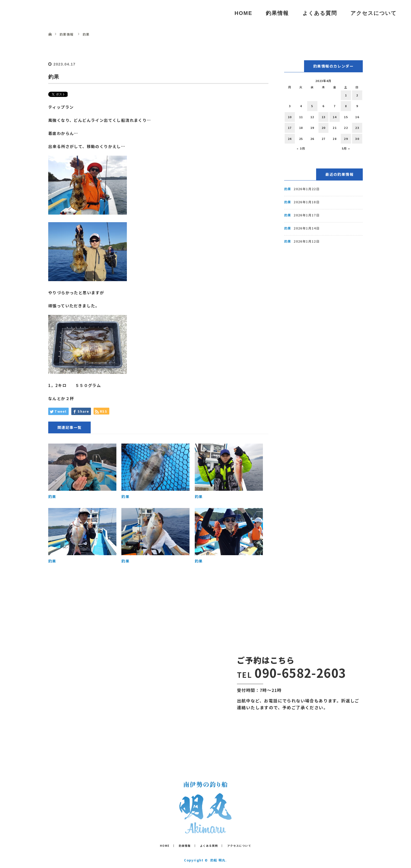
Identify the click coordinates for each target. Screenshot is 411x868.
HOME (244, 13)
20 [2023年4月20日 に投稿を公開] (324, 128)
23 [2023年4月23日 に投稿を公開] (357, 128)
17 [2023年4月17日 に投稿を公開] (290, 128)
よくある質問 (320, 13)
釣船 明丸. (218, 860)
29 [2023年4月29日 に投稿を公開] (346, 139)
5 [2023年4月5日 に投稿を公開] (312, 106)
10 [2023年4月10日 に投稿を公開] (290, 117)
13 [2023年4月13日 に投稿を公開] (324, 117)
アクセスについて (374, 13)
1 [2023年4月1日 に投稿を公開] (346, 95)
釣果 (52, 496)
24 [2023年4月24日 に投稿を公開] (290, 139)
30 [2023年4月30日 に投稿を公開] (357, 139)
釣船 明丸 (31, 13)
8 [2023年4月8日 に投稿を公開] (346, 106)
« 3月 (301, 148)
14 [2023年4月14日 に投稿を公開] (335, 117)
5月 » (346, 148)
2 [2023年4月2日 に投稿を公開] (357, 95)
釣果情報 (277, 13)
